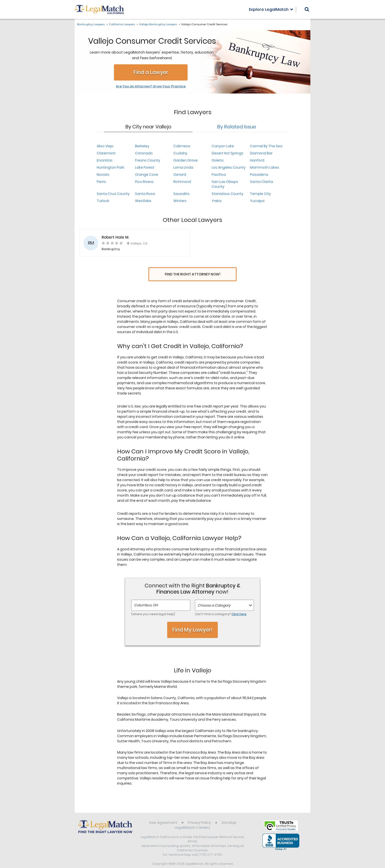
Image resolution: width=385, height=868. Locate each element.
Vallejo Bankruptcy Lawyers (158, 24)
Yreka (217, 201)
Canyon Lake (223, 146)
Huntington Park (110, 167)
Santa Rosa (145, 194)
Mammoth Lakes (265, 167)
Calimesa (182, 146)
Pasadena (259, 175)
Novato (103, 175)
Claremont (106, 153)
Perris (101, 182)
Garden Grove (186, 160)
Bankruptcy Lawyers (91, 24)
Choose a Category (214, 596)
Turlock (103, 201)
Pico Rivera (144, 182)
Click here (239, 605)
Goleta (218, 160)
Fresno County (148, 160)
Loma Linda (183, 167)
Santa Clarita (261, 182)
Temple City (260, 194)
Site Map (229, 814)
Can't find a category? (221, 605)
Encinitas (105, 160)
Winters (180, 201)
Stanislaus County (227, 194)
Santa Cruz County (113, 194)
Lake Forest (145, 167)
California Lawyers (122, 24)
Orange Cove (147, 175)
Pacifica (219, 175)
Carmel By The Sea (266, 146)
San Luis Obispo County (225, 184)
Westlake (143, 201)
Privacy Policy (199, 814)
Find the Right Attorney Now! (193, 274)
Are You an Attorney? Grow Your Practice (151, 86)
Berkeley (142, 146)
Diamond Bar (261, 153)
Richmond (182, 182)
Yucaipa (257, 201)
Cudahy (180, 153)
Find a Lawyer (151, 72)
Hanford (257, 160)
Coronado (144, 153)
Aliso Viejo (105, 146)
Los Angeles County (229, 167)
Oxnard (180, 175)
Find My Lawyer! (192, 621)
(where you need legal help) (153, 605)
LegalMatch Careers (192, 818)
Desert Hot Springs (227, 153)
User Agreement (163, 814)
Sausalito (181, 194)
